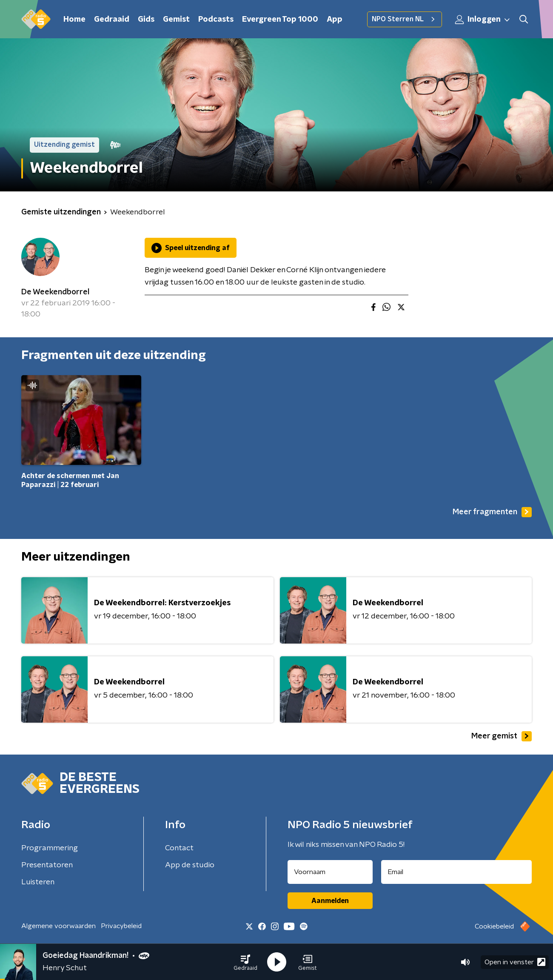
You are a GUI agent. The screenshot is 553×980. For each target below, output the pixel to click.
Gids (146, 20)
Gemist (176, 20)
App (335, 20)
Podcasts (216, 20)
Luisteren (38, 882)
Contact (179, 848)
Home (74, 20)
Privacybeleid (121, 926)
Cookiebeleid (494, 926)
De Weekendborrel (55, 292)
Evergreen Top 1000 (280, 20)
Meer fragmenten (492, 512)
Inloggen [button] (483, 20)
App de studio (190, 865)
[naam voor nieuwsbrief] (330, 872)
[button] (245, 962)
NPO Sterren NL (405, 19)
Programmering (50, 848)
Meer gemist (502, 736)
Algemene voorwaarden (58, 926)
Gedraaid (112, 20)
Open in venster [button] (515, 962)
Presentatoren (47, 865)
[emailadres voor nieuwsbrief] (457, 872)
